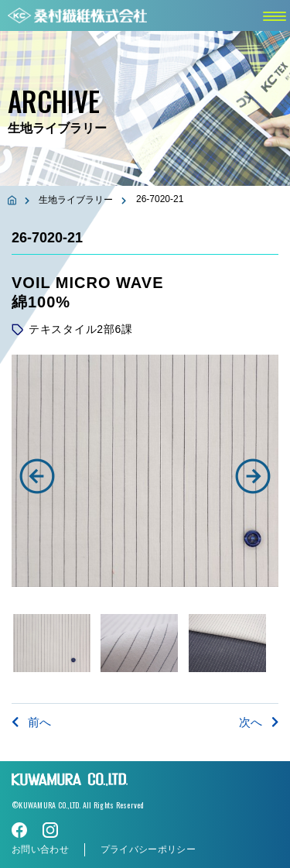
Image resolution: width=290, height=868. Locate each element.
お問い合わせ (40, 849)
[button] (37, 476)
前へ (31, 722)
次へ (259, 722)
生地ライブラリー (76, 200)
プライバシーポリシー (148, 849)
